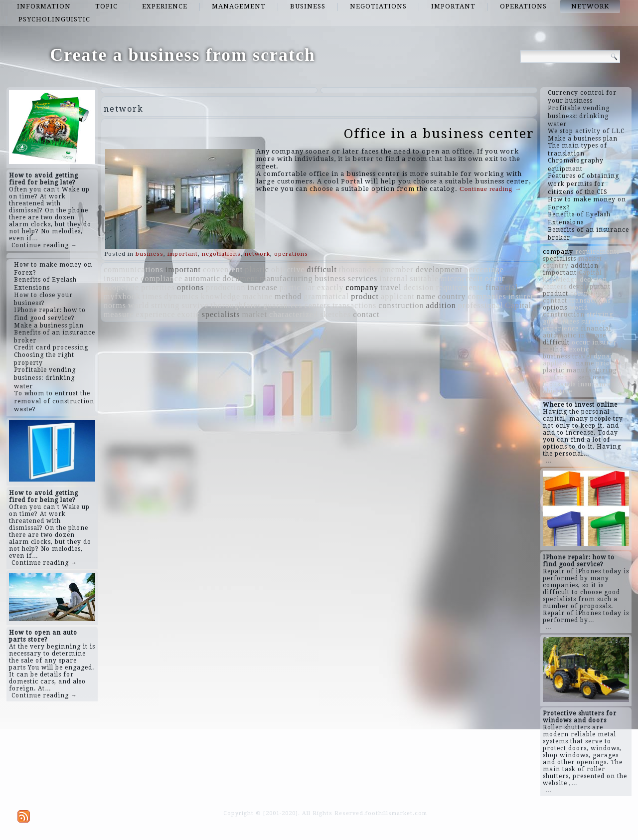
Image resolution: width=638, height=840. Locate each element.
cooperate (121, 287)
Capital (518, 305)
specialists (221, 314)
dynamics (181, 296)
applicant (398, 296)
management (239, 6)
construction (401, 305)
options (190, 287)
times (153, 296)
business (308, 6)
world (139, 305)
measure (119, 314)
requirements (460, 287)
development (439, 269)
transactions (354, 305)
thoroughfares (236, 305)
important (453, 6)
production (226, 287)
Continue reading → (44, 245)
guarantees (283, 305)
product (365, 296)
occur (495, 278)
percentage (484, 269)
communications (134, 269)
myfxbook (122, 296)
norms (115, 305)
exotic (189, 314)
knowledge (221, 296)
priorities (158, 287)
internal (394, 278)
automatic (202, 278)
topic (106, 6)
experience (165, 6)
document (240, 278)
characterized (294, 314)
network (590, 6)
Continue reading (490, 189)
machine (257, 296)
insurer (521, 296)
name (426, 296)
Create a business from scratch (183, 55)
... (548, 461)
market (254, 314)
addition (441, 305)
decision (418, 287)
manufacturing (286, 278)
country (452, 296)
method (288, 296)
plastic (257, 269)
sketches (335, 314)
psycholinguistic (54, 19)
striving (165, 305)
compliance (161, 278)
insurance (121, 278)
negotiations (378, 6)
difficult (322, 269)
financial (502, 287)
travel (391, 287)
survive (195, 305)
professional (480, 305)
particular (297, 287)
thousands (357, 269)
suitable (424, 278)
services (363, 278)
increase (262, 287)
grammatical (326, 296)
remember (396, 269)
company (362, 287)
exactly (330, 287)
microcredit (462, 278)
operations (523, 6)
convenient (223, 269)
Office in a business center (439, 134)
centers (318, 305)
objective (288, 269)
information (44, 6)
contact (366, 314)
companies (487, 296)
